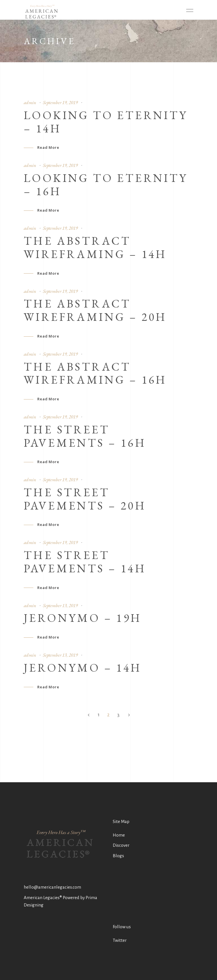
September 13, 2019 (60, 605)
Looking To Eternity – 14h (106, 122)
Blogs (118, 856)
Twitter (120, 940)
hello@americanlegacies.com (52, 887)
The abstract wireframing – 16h (95, 373)
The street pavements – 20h (85, 499)
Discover (121, 845)
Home (119, 835)
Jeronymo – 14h (83, 668)
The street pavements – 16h (85, 436)
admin (30, 102)
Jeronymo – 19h (83, 618)
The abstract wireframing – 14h (95, 247)
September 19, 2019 (60, 102)
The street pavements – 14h (85, 562)
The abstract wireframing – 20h (95, 310)
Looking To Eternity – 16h (106, 185)
